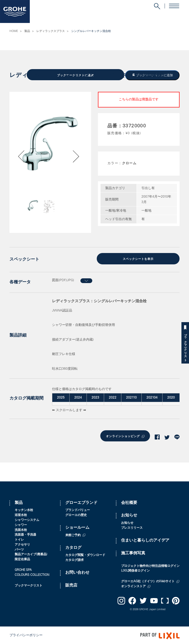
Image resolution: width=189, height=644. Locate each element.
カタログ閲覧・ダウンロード (85, 554)
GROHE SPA (23, 569)
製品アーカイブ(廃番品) (31, 554)
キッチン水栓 (24, 509)
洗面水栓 (21, 529)
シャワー (21, 524)
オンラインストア (133, 586)
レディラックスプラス (51, 31)
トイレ (19, 539)
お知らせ (129, 515)
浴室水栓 (21, 514)
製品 (27, 31)
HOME (14, 31)
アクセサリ (22, 544)
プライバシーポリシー (26, 635)
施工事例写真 (133, 553)
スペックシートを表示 (138, 259)
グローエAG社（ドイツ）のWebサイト (148, 581)
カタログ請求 (75, 559)
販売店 (71, 585)
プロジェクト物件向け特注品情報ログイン (150, 565)
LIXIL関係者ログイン (135, 570)
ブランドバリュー (78, 509)
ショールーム (77, 527)
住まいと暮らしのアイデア (145, 540)
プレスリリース (132, 527)
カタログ (73, 547)
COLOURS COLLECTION (32, 574)
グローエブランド (81, 502)
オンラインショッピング (122, 435)
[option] (50, 143)
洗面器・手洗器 (25, 534)
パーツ (19, 549)
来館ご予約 (73, 535)
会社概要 (129, 502)
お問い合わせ (77, 572)
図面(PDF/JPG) (63, 280)
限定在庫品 (22, 559)
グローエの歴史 (76, 514)
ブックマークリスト (185, 346)
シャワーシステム (27, 519)
